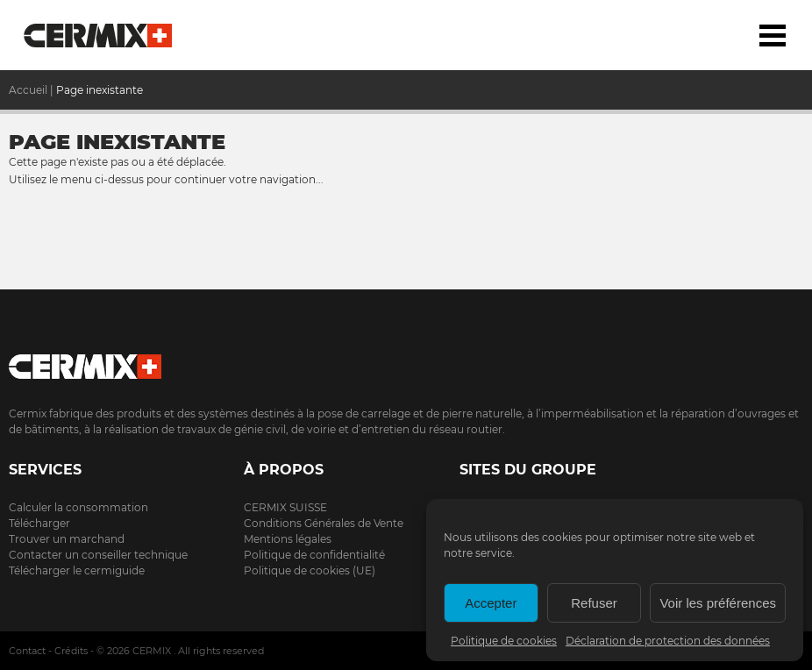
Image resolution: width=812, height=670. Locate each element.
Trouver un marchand (67, 539)
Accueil (99, 35)
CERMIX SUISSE (285, 507)
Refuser (594, 603)
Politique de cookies (504, 641)
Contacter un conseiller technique (98, 555)
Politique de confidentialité (314, 555)
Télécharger (39, 523)
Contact (27, 651)
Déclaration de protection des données (668, 641)
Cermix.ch (406, 361)
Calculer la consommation (78, 507)
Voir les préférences (718, 603)
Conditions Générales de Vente (324, 523)
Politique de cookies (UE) (310, 570)
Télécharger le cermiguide (77, 570)
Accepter (491, 603)
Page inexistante (100, 90)
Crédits (71, 651)
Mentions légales (288, 539)
